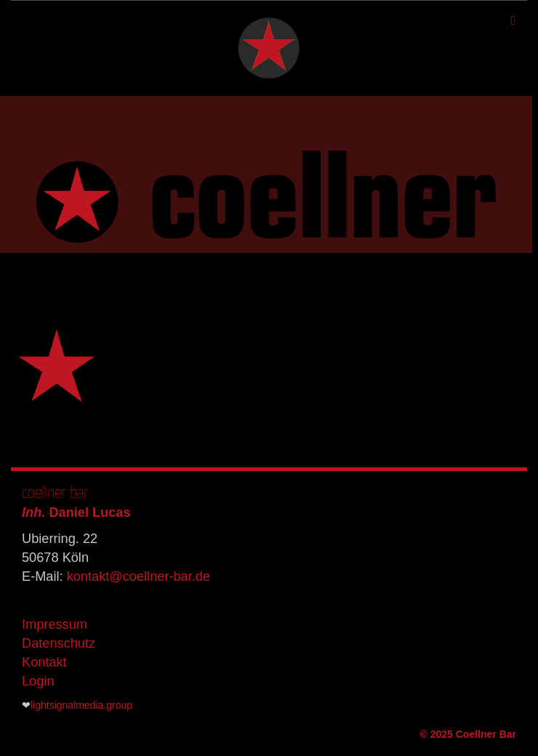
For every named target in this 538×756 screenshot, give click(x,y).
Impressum (55, 624)
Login (38, 681)
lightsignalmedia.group (81, 705)
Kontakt (44, 662)
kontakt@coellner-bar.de (138, 576)
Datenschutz (59, 643)
